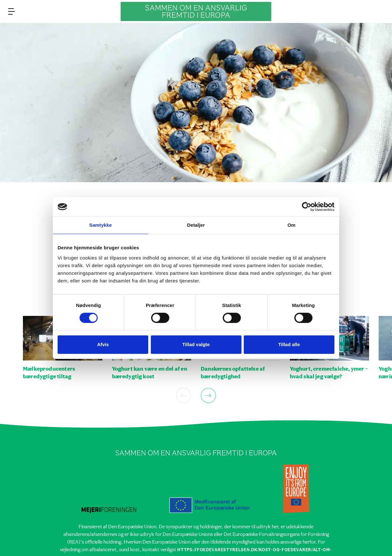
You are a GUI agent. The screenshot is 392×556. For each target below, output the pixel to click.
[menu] (11, 11)
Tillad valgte (196, 344)
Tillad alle (289, 344)
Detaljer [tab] (196, 225)
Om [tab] (291, 225)
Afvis (103, 344)
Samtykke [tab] (101, 225)
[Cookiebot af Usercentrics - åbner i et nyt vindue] (307, 207)
